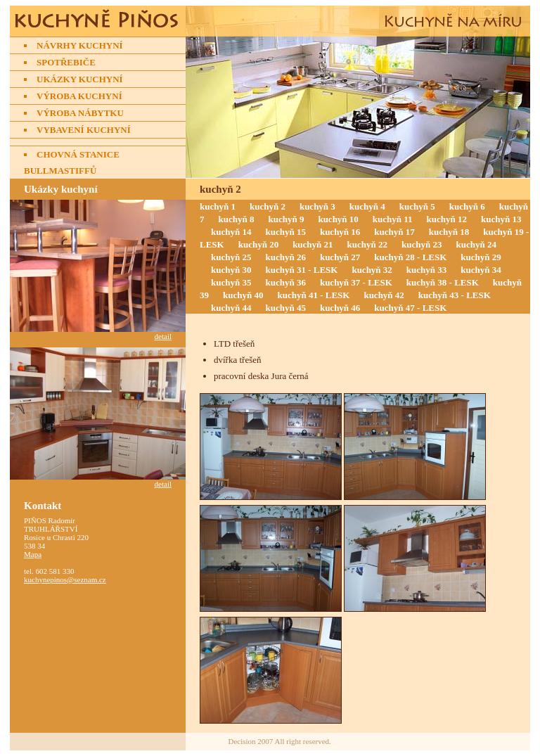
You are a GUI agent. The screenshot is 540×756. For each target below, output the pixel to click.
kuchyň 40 (243, 295)
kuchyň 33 (426, 270)
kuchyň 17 (394, 232)
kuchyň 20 (258, 244)
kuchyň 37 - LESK (356, 282)
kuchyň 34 (481, 270)
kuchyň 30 (231, 270)
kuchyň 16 (340, 232)
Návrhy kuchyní (80, 45)
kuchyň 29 (481, 257)
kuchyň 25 (231, 257)
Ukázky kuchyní (80, 79)
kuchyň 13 (501, 219)
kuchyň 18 (449, 232)
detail (163, 336)
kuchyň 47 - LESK (410, 308)
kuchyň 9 (286, 219)
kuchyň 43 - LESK (455, 295)
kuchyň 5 (417, 206)
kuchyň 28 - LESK (410, 257)
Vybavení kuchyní (84, 130)
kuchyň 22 (367, 244)
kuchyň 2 (268, 206)
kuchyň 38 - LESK (443, 282)
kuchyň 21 (313, 244)
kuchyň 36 (285, 282)
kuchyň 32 (372, 270)
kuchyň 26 (285, 257)
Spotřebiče (66, 62)
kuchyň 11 (393, 219)
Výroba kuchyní (79, 96)
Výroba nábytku (80, 113)
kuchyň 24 (476, 244)
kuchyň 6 (467, 206)
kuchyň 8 (237, 219)
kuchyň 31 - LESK (301, 270)
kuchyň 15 (285, 232)
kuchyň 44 (231, 308)
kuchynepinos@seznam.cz (65, 579)
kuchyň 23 (422, 244)
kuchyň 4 (367, 206)
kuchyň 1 (218, 206)
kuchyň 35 (231, 282)
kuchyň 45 (285, 308)
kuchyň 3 (317, 206)
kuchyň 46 (340, 308)
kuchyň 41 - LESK (313, 295)
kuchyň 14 (231, 232)
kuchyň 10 (338, 219)
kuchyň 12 (447, 219)
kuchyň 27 (340, 257)
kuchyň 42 (384, 295)
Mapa (33, 554)
